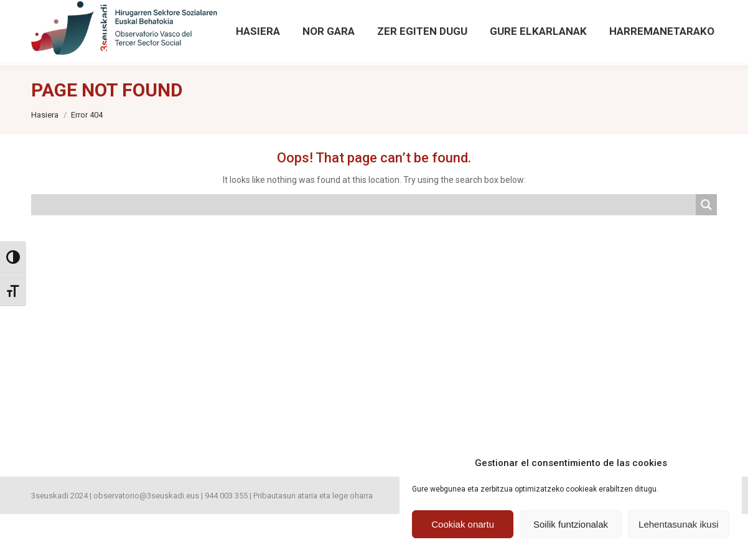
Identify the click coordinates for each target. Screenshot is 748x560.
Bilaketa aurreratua (622, 37)
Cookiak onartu (463, 524)
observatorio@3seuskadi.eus (161, 23)
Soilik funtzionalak (571, 524)
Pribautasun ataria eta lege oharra (313, 542)
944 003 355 (226, 542)
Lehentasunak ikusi (678, 524)
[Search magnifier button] (603, 14)
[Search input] (364, 251)
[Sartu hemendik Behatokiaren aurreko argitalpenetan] (335, 23)
